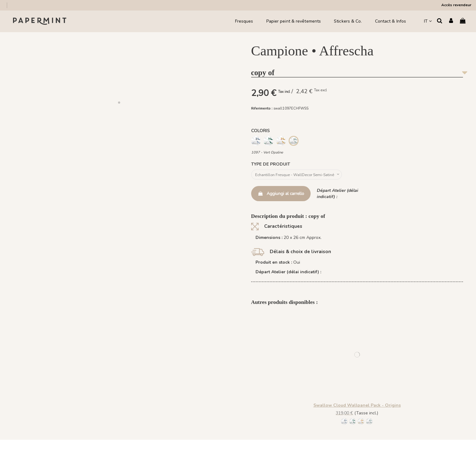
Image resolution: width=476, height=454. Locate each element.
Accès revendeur (456, 5)
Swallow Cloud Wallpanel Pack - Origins (357, 407)
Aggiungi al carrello (281, 195)
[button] (119, 102)
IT (428, 21)
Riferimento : (262, 108)
